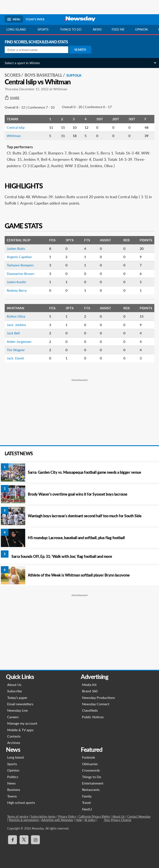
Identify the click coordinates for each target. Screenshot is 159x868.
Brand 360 (90, 691)
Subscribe (15, 691)
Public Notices (93, 717)
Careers (13, 717)
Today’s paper (17, 698)
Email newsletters (20, 704)
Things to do (71, 29)
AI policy (90, 820)
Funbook (89, 757)
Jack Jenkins (16, 325)
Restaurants (91, 790)
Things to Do (92, 777)
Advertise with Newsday (57, 820)
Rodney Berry (17, 290)
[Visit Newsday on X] (24, 840)
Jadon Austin (16, 282)
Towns (12, 796)
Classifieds (90, 710)
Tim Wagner (16, 350)
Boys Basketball (43, 75)
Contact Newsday (139, 816)
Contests (14, 736)
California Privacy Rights (94, 816)
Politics (13, 777)
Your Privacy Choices (117, 820)
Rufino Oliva (16, 316)
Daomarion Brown (20, 274)
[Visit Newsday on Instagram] (35, 840)
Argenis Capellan (19, 257)
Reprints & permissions (24, 820)
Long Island (16, 29)
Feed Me (118, 29)
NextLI (87, 809)
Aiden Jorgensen (19, 341)
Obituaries (90, 764)
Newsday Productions (98, 698)
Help (79, 820)
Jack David (15, 358)
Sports (43, 29)
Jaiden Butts (16, 248)
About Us (14, 685)
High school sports (21, 802)
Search (80, 50)
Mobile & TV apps (20, 730)
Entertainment (93, 783)
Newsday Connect (96, 704)
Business (14, 790)
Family (87, 796)
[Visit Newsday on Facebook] (13, 840)
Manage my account (22, 723)
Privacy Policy (67, 816)
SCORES (13, 75)
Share (12, 98)
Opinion (141, 29)
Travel (86, 802)
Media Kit (89, 685)
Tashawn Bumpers (20, 265)
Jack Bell (13, 333)
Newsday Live (17, 710)
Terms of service (18, 816)
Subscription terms (43, 816)
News (97, 29)
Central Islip (16, 127)
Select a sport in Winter (22, 63)
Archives (14, 743)
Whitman (14, 136)
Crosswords (91, 770)
